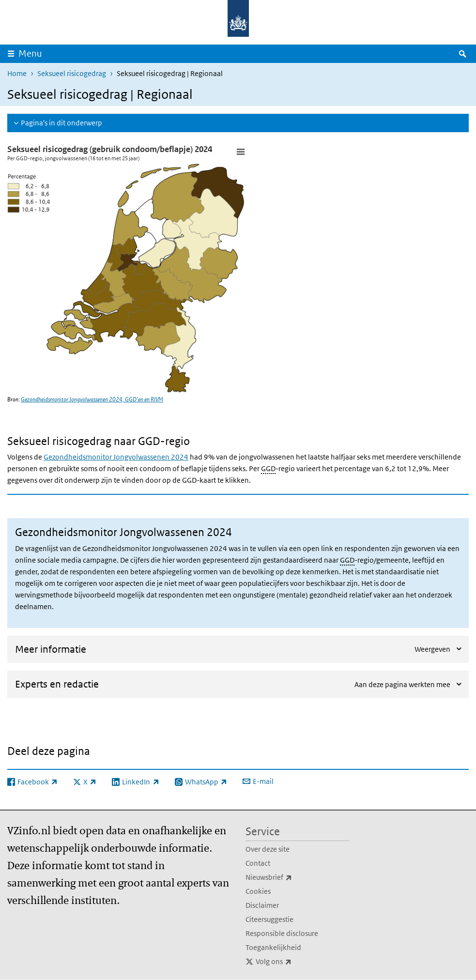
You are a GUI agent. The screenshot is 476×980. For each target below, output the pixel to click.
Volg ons (295, 962)
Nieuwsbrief (290, 877)
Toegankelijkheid (273, 947)
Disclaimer (262, 905)
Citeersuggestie (269, 919)
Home (17, 73)
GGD (268, 468)
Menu (30, 54)
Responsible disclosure (282, 933)
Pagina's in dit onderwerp (61, 123)
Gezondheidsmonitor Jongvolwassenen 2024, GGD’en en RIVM (92, 399)
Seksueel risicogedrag (72, 73)
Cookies (258, 891)
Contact (258, 863)
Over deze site (268, 849)
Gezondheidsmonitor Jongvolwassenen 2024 (116, 457)
